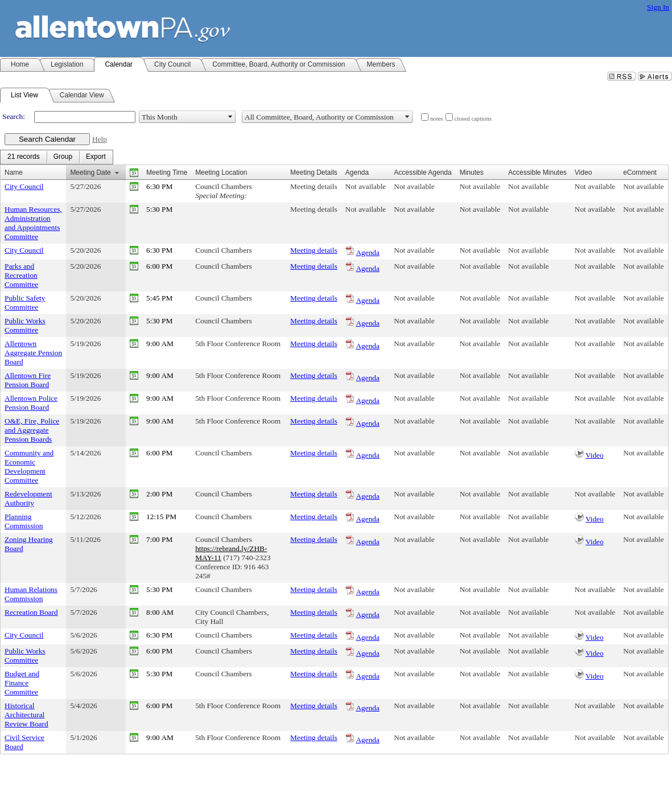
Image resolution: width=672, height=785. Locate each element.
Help (100, 139)
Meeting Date (90, 172)
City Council (24, 186)
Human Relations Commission (31, 594)
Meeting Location (221, 172)
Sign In (658, 7)
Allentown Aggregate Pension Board (33, 353)
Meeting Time (167, 172)
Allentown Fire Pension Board (28, 380)
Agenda (367, 252)
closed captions (473, 119)
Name (14, 172)
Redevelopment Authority (28, 498)
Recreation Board (31, 612)
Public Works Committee (25, 325)
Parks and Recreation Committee (21, 275)
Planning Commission (24, 521)
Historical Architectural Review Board (26, 715)
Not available (366, 186)
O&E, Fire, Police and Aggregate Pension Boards (32, 430)
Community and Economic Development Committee (29, 467)
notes (437, 119)
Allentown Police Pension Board (31, 403)
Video (595, 455)
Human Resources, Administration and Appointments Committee (33, 223)
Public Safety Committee (25, 303)
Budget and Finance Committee (22, 683)
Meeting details (314, 186)
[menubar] (57, 157)
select (230, 117)
